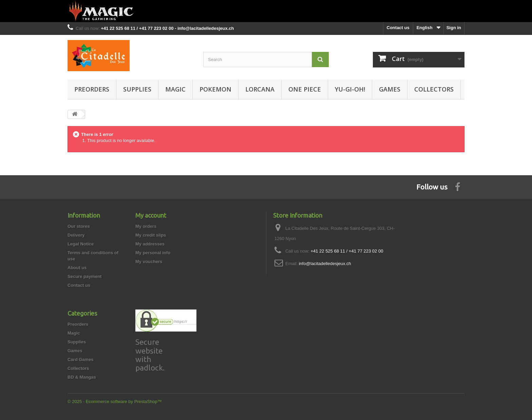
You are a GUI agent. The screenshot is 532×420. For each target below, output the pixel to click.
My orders (146, 226)
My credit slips (151, 235)
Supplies (137, 89)
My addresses (150, 244)
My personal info (153, 253)
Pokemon (215, 89)
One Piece (305, 89)
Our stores (79, 226)
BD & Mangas (82, 377)
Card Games (81, 359)
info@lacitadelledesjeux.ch (325, 264)
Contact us (398, 28)
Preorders (92, 89)
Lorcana (260, 89)
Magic (175, 89)
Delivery (76, 235)
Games (390, 89)
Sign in (454, 28)
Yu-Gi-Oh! (350, 89)
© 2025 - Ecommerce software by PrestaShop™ (115, 402)
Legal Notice (81, 244)
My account (151, 215)
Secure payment (84, 276)
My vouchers (149, 262)
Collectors (434, 89)
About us (77, 268)
